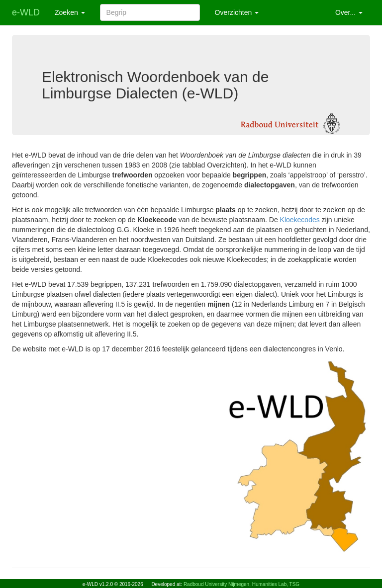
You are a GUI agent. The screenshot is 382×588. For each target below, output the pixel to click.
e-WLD (26, 12)
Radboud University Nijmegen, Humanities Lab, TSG (241, 584)
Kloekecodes (300, 220)
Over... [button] (349, 12)
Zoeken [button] (70, 12)
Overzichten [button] (237, 12)
